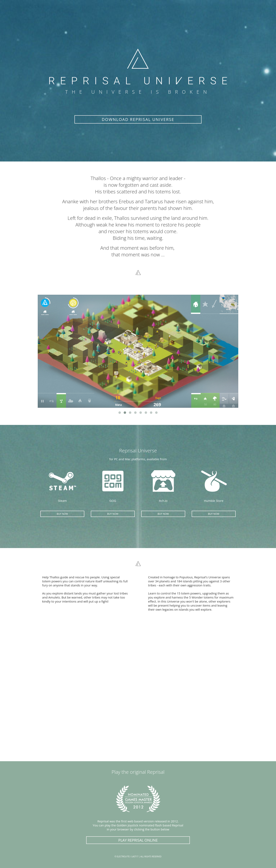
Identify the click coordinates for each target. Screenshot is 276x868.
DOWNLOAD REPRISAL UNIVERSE (138, 119)
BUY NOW (62, 514)
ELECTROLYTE (123, 856)
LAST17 (135, 856)
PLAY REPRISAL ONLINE (138, 840)
